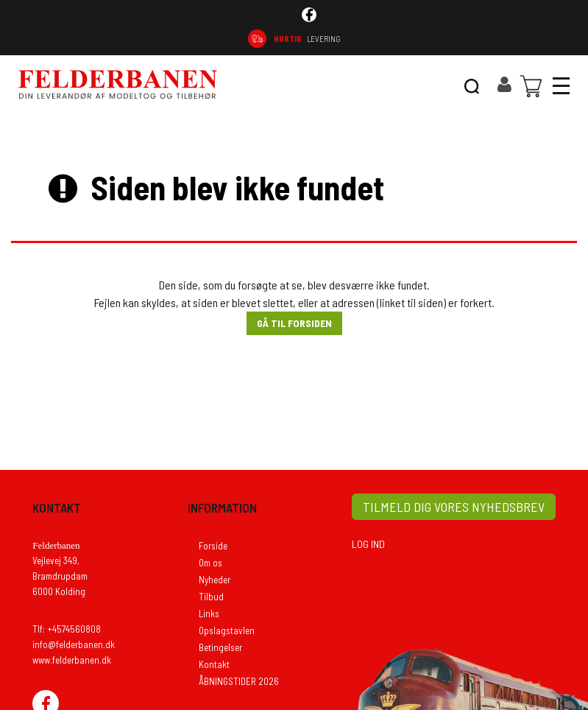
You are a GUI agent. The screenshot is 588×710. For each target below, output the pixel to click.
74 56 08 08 (532, 39)
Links (209, 614)
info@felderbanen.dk (74, 644)
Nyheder (215, 580)
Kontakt (214, 664)
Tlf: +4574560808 (67, 629)
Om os (210, 563)
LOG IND (368, 544)
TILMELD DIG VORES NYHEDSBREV (454, 507)
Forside (213, 546)
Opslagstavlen (227, 630)
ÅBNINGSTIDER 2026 (239, 681)
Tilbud (211, 597)
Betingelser (220, 647)
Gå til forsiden (294, 323)
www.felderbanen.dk (72, 660)
